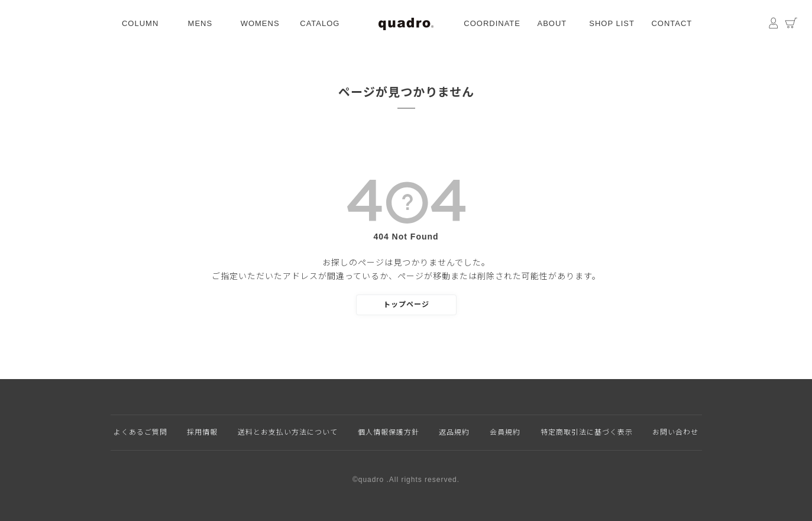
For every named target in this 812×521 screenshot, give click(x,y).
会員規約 (505, 432)
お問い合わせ (675, 432)
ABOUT (552, 23)
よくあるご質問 (140, 432)
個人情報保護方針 (389, 432)
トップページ (406, 305)
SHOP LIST (612, 23)
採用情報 (202, 432)
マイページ (774, 24)
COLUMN (140, 23)
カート (791, 24)
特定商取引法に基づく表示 (587, 432)
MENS (200, 23)
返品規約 (454, 432)
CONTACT (672, 23)
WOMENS (260, 23)
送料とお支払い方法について (288, 432)
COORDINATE (492, 23)
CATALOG (320, 23)
